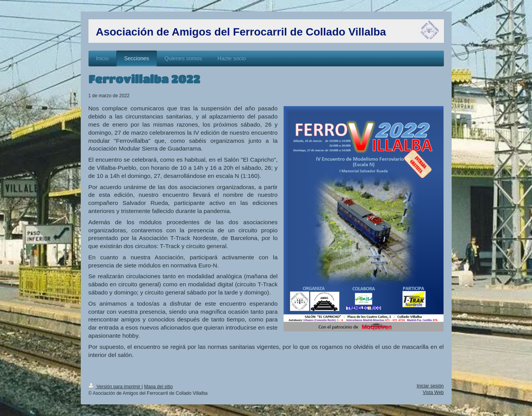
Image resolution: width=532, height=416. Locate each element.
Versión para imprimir (115, 387)
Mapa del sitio (158, 387)
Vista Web (433, 392)
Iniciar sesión (430, 386)
